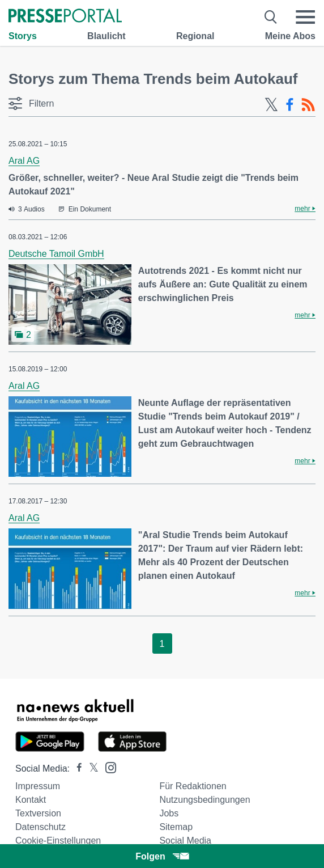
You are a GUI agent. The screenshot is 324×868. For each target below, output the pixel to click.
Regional (195, 36)
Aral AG (24, 161)
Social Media (185, 841)
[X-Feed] (271, 105)
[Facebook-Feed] (290, 105)
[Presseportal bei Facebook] (76, 769)
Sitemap (176, 827)
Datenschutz (40, 827)
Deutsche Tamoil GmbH (56, 254)
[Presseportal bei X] (90, 769)
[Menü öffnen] (305, 17)
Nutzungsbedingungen (204, 800)
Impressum (38, 786)
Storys (23, 36)
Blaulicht (106, 36)
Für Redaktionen (193, 786)
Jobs (169, 813)
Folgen (162, 856)
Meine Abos (290, 36)
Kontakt (31, 800)
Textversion (38, 813)
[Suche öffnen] (271, 17)
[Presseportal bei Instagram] (107, 767)
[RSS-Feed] (308, 105)
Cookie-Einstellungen (58, 841)
